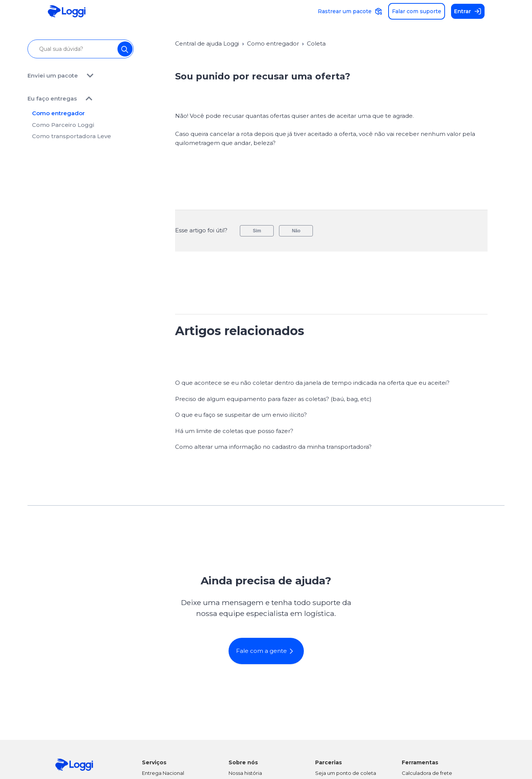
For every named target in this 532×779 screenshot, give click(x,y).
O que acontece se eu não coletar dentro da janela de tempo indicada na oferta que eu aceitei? (312, 383)
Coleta (316, 43)
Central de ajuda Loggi (207, 43)
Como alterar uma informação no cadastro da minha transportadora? (273, 447)
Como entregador (58, 117)
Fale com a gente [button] (267, 651)
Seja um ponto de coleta (346, 773)
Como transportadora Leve (72, 139)
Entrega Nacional (163, 773)
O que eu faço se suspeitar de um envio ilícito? (241, 415)
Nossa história (245, 773)
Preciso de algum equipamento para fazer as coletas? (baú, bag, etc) (273, 399)
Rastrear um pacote (350, 11)
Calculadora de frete (427, 773)
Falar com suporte (417, 11)
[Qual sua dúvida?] (81, 49)
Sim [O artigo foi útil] (257, 231)
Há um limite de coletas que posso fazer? (234, 431)
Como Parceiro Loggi (63, 128)
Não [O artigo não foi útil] (296, 231)
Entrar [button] (468, 11)
